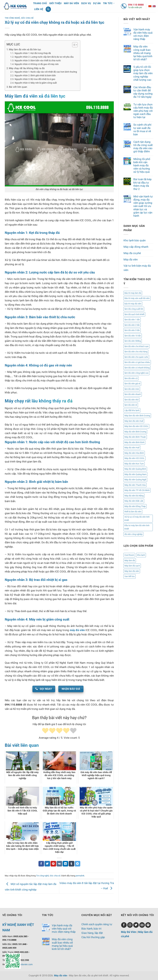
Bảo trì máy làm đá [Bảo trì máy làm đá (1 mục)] (133, 293)
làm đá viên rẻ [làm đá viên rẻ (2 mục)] (131, 405)
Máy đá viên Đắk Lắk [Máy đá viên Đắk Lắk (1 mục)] (134, 501)
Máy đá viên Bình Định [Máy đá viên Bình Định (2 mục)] (134, 442)
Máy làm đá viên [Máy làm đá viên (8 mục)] (132, 571)
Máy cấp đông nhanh (136, 247)
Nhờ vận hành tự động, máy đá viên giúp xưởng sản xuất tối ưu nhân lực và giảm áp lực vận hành (143, 206)
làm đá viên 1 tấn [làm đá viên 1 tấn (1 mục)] (132, 320)
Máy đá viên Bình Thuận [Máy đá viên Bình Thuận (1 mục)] (135, 437)
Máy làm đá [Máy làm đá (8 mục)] (130, 560)
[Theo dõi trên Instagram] (130, 925)
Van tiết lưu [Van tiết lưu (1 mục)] (130, 576)
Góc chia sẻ (27, 18)
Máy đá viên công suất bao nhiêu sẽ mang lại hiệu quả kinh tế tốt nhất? (143, 53)
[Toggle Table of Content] (73, 45)
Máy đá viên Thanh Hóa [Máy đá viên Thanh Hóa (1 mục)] (135, 485)
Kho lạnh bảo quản (135, 240)
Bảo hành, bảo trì (91, 929)
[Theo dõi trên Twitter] (136, 925)
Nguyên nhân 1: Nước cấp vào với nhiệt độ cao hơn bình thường (46, 72)
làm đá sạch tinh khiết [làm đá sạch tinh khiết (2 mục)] (134, 314)
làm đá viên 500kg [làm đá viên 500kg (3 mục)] (133, 341)
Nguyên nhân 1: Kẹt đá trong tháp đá (33, 53)
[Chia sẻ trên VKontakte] (59, 864)
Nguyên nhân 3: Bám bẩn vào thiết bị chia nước (38, 60)
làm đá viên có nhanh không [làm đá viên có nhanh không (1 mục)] (137, 368)
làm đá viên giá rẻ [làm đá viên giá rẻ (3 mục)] (132, 384)
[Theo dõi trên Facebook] (124, 925)
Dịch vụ (86, 3)
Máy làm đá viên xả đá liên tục (25, 50)
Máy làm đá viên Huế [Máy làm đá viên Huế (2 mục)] (134, 421)
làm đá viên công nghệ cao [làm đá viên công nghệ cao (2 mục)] (136, 373)
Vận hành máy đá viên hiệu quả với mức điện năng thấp (143, 34)
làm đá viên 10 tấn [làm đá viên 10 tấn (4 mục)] (133, 336)
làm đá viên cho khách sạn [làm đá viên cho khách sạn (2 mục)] (136, 346)
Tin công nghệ (12, 18)
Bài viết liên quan (18, 87)
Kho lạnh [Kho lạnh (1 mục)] (141, 555)
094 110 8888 (136, 5)
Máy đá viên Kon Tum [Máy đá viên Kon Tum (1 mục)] (134, 464)
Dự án (97, 3)
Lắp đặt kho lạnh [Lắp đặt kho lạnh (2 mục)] (132, 410)
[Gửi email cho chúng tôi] (142, 925)
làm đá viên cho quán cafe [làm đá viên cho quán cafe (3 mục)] (136, 357)
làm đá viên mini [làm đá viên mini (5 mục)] (132, 389)
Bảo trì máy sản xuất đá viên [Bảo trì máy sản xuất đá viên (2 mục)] (137, 298)
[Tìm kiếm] (48, 9)
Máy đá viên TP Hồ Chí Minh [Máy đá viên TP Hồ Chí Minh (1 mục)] (137, 490)
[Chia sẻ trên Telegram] (77, 864)
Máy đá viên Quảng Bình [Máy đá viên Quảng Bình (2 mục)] (135, 469)
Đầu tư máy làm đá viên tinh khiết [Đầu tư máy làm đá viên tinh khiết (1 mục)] (137, 527)
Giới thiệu (55, 3)
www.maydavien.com (22, 964)
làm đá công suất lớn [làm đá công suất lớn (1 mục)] (134, 309)
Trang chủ (40, 3)
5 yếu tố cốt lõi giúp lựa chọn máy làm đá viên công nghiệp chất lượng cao (143, 73)
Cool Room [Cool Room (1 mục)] (129, 555)
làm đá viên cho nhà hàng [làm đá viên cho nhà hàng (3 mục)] (136, 352)
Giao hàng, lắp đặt (92, 933)
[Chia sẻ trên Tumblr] (71, 864)
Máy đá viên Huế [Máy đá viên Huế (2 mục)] (132, 448)
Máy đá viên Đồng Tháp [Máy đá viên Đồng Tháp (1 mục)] (135, 506)
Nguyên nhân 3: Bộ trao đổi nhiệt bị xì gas (35, 79)
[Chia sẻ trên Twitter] (47, 864)
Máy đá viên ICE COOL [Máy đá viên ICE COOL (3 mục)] (134, 458)
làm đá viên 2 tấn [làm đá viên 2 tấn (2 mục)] (132, 325)
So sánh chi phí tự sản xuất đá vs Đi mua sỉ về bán (142, 129)
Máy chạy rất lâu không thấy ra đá (27, 68)
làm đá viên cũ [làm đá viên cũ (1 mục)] (131, 378)
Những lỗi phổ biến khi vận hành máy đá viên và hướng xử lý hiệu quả (142, 165)
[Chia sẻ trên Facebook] (41, 864)
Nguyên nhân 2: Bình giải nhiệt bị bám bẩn (35, 75)
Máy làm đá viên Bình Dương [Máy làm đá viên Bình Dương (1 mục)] (137, 416)
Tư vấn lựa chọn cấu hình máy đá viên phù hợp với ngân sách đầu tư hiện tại (143, 111)
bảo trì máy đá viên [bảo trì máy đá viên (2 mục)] (133, 304)
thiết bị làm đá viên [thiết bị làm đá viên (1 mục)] (133, 512)
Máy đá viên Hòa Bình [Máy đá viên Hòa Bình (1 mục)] (134, 453)
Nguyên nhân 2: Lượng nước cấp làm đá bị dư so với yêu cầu (44, 57)
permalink (80, 876)
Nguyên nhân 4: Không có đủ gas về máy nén (37, 64)
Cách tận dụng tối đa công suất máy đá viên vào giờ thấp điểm (143, 147)
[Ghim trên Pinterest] (53, 864)
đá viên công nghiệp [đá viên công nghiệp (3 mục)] (133, 534)
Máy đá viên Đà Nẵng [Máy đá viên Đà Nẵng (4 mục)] (134, 496)
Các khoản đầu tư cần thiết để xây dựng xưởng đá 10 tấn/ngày (143, 92)
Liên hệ (39, 9)
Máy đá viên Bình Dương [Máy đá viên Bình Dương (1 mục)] (135, 432)
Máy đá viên (71, 3)
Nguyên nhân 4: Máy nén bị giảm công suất (36, 83)
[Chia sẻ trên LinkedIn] (65, 864)
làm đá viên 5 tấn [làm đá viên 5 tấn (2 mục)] (132, 330)
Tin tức (109, 3)
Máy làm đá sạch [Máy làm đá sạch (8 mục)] (132, 566)
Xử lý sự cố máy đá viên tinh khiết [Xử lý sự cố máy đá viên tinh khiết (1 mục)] (137, 519)
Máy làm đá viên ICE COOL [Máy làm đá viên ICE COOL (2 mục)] (136, 426)
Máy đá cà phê (132, 253)
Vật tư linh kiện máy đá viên (137, 268)
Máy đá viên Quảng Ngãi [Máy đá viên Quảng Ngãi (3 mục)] (135, 480)
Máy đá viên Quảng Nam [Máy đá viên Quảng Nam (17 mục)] (135, 474)
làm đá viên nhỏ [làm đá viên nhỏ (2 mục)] (132, 400)
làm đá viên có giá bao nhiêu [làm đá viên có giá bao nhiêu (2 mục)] (137, 362)
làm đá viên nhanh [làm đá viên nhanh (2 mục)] (133, 394)
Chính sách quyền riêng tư (97, 924)
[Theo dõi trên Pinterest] (148, 925)
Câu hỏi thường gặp (93, 937)
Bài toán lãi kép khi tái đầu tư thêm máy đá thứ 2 (143, 184)
